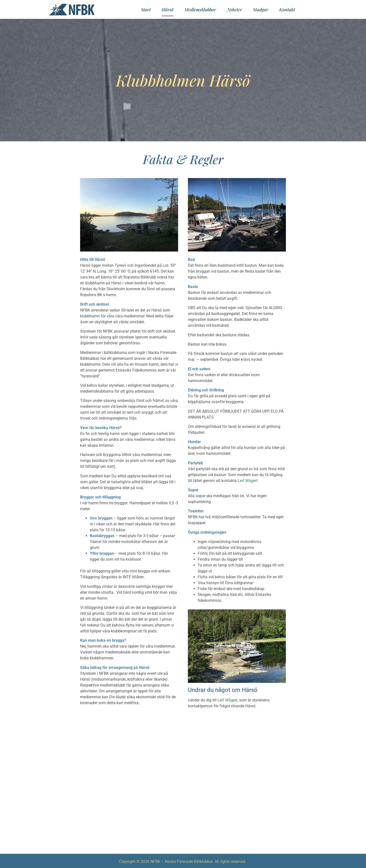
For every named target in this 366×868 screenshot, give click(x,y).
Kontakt (287, 10)
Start (146, 10)
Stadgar (261, 10)
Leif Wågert (248, 481)
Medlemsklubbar (200, 10)
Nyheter (235, 10)
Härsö (168, 10)
